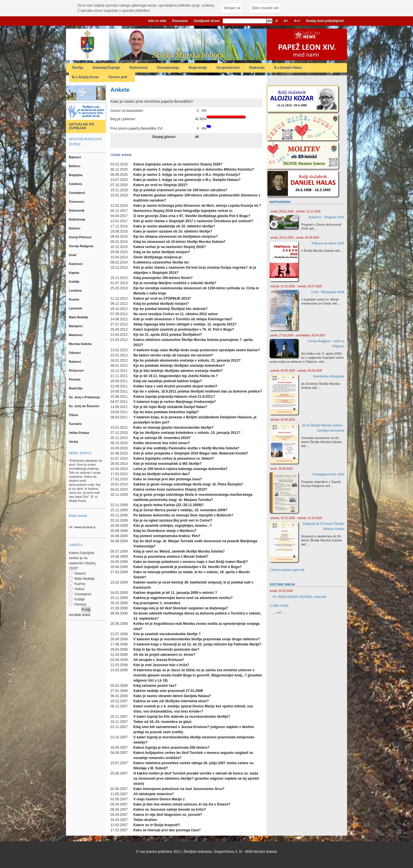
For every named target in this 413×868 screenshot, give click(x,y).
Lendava (76, 290)
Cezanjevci (77, 193)
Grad (73, 255)
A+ (286, 21)
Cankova (76, 184)
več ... (313, 229)
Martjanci (76, 326)
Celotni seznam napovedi (287, 570)
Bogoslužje (198, 68)
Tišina (74, 415)
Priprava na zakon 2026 (328, 243)
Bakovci (75, 157)
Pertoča (75, 379)
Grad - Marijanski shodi (328, 292)
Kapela (74, 273)
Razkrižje (76, 388)
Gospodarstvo (229, 68)
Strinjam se (232, 8)
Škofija (78, 68)
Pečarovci (77, 370)
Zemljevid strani (207, 21)
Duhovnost (139, 68)
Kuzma (74, 299)
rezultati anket (80, 615)
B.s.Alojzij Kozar (86, 77)
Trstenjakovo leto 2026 (328, 474)
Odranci (75, 353)
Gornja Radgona (82, 246)
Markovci (76, 335)
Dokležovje (78, 219)
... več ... (279, 612)
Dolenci (75, 228)
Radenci (76, 362)
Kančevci (76, 264)
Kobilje (75, 282)
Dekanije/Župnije (107, 68)
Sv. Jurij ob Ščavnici (84, 406)
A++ (297, 21)
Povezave (180, 21)
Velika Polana (79, 433)
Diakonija (257, 68)
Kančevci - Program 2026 (326, 217)
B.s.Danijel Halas (289, 68)
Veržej (74, 442)
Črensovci (77, 202)
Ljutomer (76, 308)
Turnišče (76, 424)
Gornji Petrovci (81, 237)
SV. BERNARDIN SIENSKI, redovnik (299, 597)
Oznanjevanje (168, 68)
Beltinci (75, 166)
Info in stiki (157, 21)
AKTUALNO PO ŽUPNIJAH (81, 126)
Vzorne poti (119, 77)
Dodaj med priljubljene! (325, 21)
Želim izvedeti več (265, 8)
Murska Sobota (81, 344)
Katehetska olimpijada (329, 376)
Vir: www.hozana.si (82, 527)
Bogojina (76, 175)
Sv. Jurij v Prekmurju (85, 397)
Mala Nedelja (79, 317)
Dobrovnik (77, 210)
